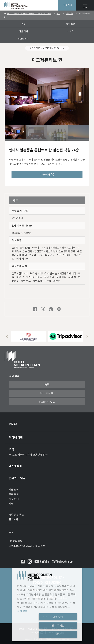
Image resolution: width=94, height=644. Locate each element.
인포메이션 (23, 39)
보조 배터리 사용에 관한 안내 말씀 (30, 455)
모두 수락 (58, 617)
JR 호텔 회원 (16, 541)
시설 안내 (14, 499)
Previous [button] (7, 336)
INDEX (13, 423)
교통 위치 (14, 494)
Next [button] (87, 336)
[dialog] (47, 605)
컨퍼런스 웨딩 (47, 402)
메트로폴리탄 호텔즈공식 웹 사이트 (27, 546)
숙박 (58, 13)
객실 (23, 24)
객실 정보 (70, 13)
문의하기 (13, 519)
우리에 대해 (16, 437)
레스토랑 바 (47, 393)
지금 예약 (67, 5)
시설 (11, 503)
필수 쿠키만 (58, 625)
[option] (28, 336)
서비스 (70, 31)
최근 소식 (14, 489)
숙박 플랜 (70, 24)
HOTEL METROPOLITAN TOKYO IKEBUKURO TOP (29, 13)
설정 (58, 634)
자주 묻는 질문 (16, 515)
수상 (11, 532)
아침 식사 (23, 31)
